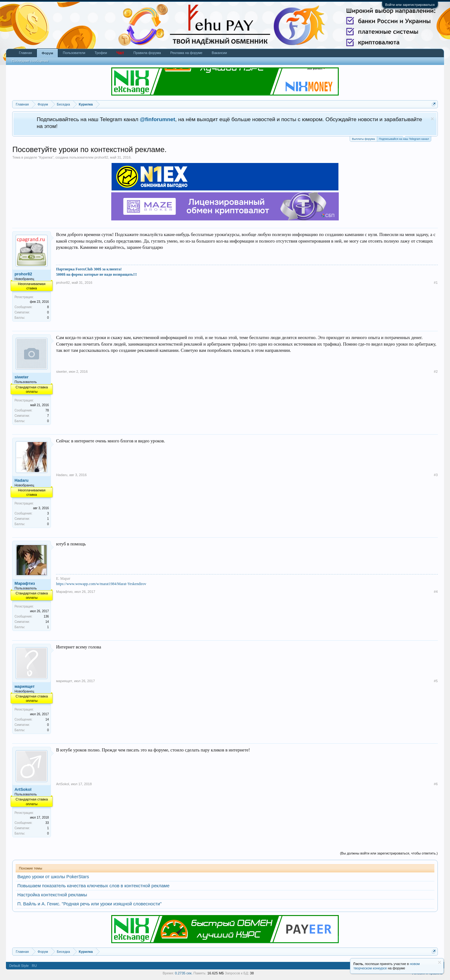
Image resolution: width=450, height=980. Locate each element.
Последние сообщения (30, 61)
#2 (436, 372)
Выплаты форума (363, 139)
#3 (436, 475)
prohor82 (101, 157)
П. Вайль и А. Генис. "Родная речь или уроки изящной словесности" (89, 904)
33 (47, 823)
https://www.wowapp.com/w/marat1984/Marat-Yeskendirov (101, 584)
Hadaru (21, 480)
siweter (21, 377)
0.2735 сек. (184, 973)
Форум (47, 53)
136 (46, 616)
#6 (436, 784)
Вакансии (220, 53)
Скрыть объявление (432, 119)
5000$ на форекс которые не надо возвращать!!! (96, 274)
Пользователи (74, 53)
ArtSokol (23, 789)
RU (34, 966)
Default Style (19, 966)
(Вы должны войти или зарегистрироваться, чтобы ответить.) (389, 853)
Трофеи (101, 53)
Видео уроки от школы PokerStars (53, 877)
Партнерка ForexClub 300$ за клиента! (89, 269)
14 (47, 719)
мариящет (25, 686)
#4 (436, 592)
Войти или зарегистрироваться (410, 5)
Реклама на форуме (186, 53)
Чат (120, 53)
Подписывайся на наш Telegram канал (404, 138)
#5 (436, 681)
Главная (25, 53)
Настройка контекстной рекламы (52, 895)
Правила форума (147, 53)
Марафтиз (25, 583)
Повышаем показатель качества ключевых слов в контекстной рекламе (93, 886)
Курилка (46, 157)
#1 (436, 283)
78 (47, 410)
